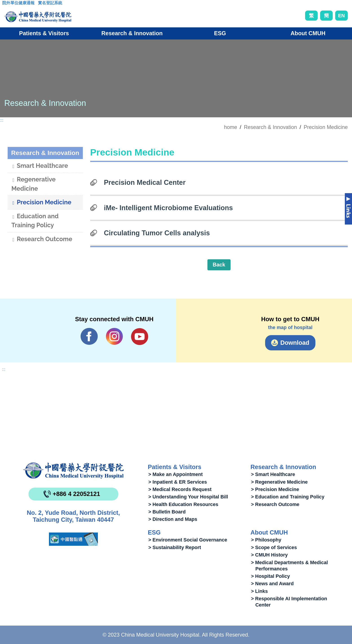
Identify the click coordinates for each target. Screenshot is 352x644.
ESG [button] (220, 33)
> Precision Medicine (275, 489)
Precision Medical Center (145, 182)
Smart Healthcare (40, 166)
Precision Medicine (326, 127)
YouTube (140, 336)
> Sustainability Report (175, 547)
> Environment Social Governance (188, 540)
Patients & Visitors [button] (44, 33)
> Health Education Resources (183, 504)
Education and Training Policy (35, 221)
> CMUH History (269, 555)
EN (341, 16)
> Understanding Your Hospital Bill (188, 497)
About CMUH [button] (308, 33)
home (231, 127)
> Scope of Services (274, 547)
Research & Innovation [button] (132, 33)
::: (6, 4)
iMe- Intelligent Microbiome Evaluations (168, 208)
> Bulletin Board (167, 512)
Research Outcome (42, 240)
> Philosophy (266, 540)
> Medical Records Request (180, 489)
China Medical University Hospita (73, 471)
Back (219, 265)
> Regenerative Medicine (279, 482)
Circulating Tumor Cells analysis (157, 233)
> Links (259, 591)
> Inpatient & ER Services (178, 482)
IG (114, 336)
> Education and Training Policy (288, 497)
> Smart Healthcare (273, 474)
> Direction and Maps (173, 519)
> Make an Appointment (176, 474)
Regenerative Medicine (34, 184)
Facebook (89, 336)
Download (295, 343)
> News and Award (272, 584)
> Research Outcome (275, 504)
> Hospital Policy (270, 576)
